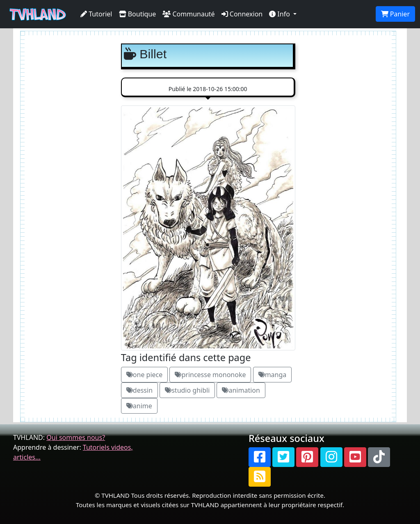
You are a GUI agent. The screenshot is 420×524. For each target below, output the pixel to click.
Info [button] (280, 14)
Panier (395, 14)
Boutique (138, 14)
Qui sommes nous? (76, 437)
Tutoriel (96, 14)
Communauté (188, 14)
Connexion (242, 14)
